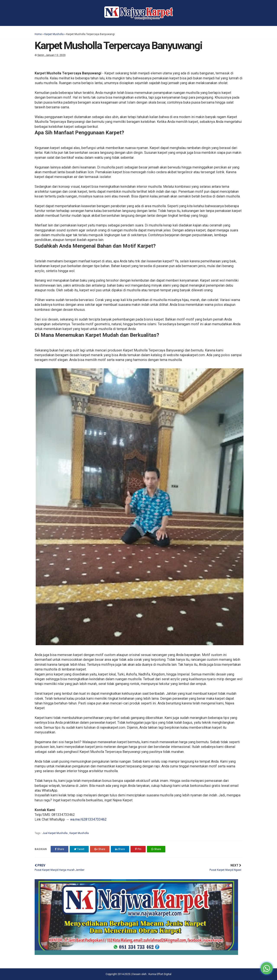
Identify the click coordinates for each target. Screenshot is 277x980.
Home (38, 34)
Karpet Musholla (54, 34)
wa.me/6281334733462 (88, 819)
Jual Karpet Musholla (55, 833)
